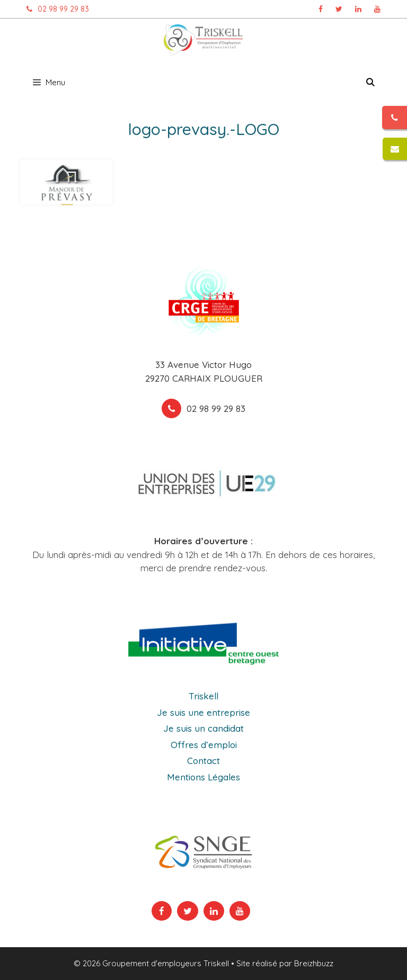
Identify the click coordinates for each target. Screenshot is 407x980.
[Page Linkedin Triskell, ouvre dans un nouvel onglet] (358, 9)
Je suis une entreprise (203, 712)
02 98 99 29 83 (55, 9)
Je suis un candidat (203, 728)
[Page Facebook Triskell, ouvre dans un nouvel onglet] (321, 9)
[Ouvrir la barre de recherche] (370, 83)
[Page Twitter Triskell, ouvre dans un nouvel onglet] (339, 9)
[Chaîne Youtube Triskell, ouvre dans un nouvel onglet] (377, 9)
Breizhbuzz (314, 963)
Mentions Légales (203, 777)
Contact (203, 761)
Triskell (203, 696)
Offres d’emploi (204, 745)
